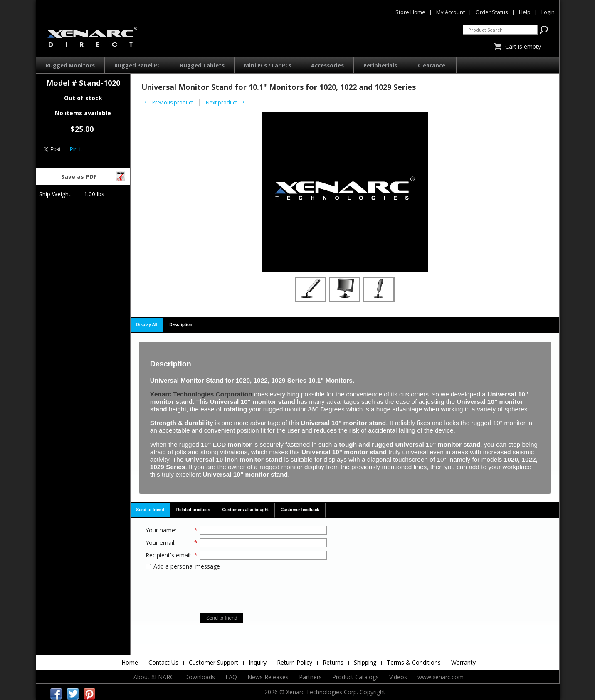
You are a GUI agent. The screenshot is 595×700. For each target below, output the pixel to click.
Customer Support (214, 662)
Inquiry (258, 662)
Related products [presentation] (193, 510)
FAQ (231, 677)
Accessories (327, 65)
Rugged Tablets (202, 65)
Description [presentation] (181, 325)
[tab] (147, 325)
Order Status (492, 12)
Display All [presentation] (147, 325)
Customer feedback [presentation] (300, 510)
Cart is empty (523, 47)
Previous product (168, 103)
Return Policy (295, 662)
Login (548, 12)
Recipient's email (168, 555)
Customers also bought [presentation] (245, 510)
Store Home (410, 12)
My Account (451, 12)
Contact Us (163, 662)
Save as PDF (94, 176)
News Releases (268, 677)
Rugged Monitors (70, 65)
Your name (160, 530)
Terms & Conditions (414, 662)
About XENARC (154, 677)
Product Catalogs (356, 677)
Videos (398, 677)
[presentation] (236, 589)
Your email (160, 543)
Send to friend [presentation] (150, 510)
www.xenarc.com (441, 677)
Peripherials (380, 65)
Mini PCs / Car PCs (268, 65)
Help (525, 12)
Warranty (463, 662)
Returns (333, 662)
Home (130, 662)
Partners (310, 677)
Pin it (76, 149)
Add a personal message (183, 566)
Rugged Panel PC (137, 65)
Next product (226, 103)
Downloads (200, 677)
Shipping (365, 662)
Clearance (432, 65)
